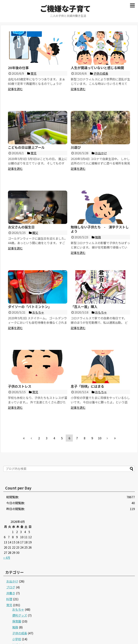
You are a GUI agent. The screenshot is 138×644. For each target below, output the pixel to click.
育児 (9, 605)
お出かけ (12, 581)
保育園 (17, 621)
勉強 (15, 627)
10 (100, 438)
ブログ (11, 587)
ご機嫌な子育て (65, 8)
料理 (9, 599)
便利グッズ (20, 615)
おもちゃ (18, 609)
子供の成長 (20, 633)
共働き (11, 593)
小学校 (17, 639)
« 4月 (7, 558)
